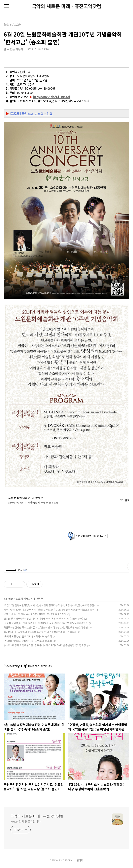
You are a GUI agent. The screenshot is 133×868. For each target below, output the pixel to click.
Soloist (9, 598)
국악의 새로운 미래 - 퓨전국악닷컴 (66, 6)
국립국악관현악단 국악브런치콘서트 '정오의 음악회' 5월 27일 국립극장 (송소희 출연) (46, 627)
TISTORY (67, 860)
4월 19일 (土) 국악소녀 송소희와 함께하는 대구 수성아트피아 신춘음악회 (40, 632)
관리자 (80, 860)
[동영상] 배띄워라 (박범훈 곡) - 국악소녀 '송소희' (28, 641)
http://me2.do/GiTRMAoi (52, 97)
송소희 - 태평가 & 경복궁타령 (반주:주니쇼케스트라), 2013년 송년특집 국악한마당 (45, 645)
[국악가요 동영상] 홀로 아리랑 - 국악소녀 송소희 (28, 636)
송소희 (19, 598)
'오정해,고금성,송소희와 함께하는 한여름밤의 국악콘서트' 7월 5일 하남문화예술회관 (46, 623)
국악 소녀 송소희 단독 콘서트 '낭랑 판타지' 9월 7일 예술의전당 (35, 614)
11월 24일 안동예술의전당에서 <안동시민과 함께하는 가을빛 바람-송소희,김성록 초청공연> (50, 605)
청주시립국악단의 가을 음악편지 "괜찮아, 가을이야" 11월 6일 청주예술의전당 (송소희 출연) (49, 610)
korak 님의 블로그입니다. (26, 821)
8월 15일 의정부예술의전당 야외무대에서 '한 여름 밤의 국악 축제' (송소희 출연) (43, 618)
